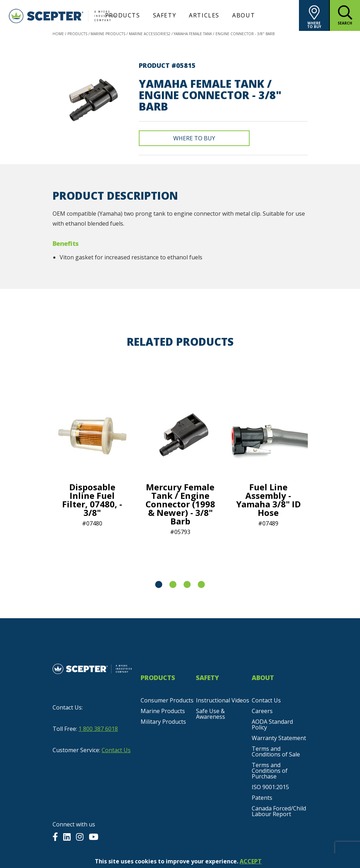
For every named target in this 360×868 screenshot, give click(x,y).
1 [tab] (159, 584)
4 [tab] (201, 584)
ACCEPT (251, 861)
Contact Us (116, 750)
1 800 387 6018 (98, 729)
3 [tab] (187, 584)
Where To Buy (194, 138)
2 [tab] (173, 584)
